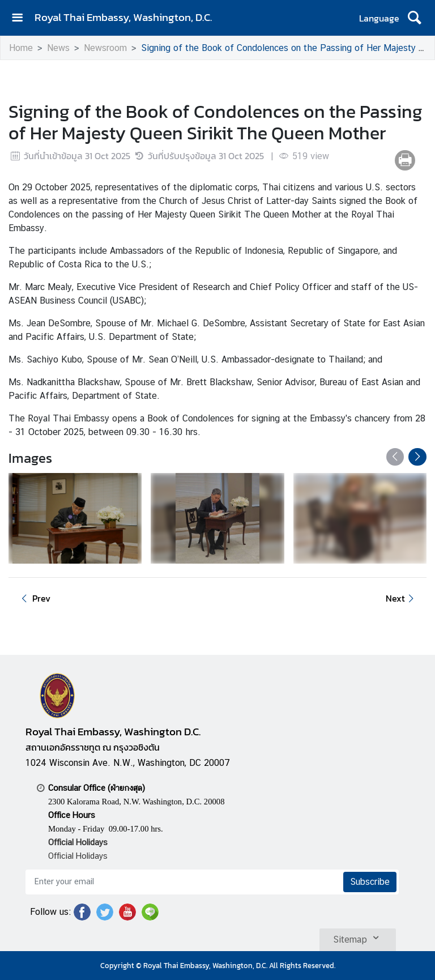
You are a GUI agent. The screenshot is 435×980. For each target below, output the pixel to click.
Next (402, 598)
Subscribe (370, 882)
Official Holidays (78, 856)
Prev (34, 598)
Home (21, 48)
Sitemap (358, 938)
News (58, 48)
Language (379, 18)
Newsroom (105, 48)
